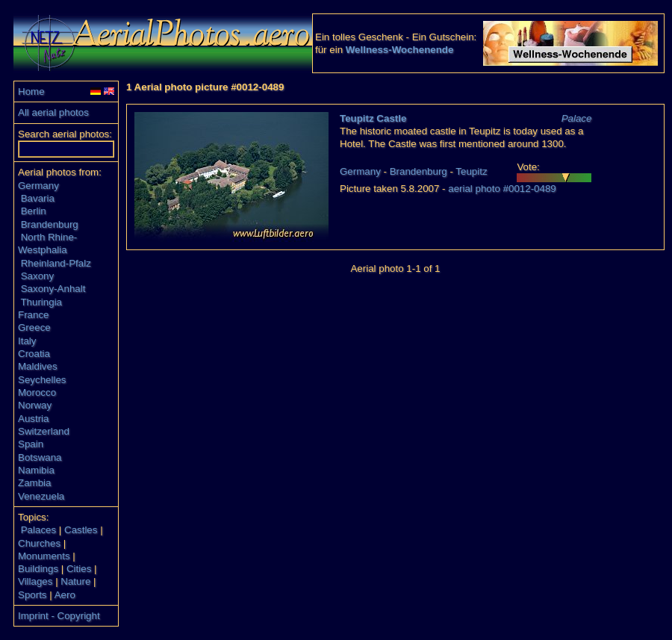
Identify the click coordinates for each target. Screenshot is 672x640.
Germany (38, 186)
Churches (39, 543)
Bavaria (38, 198)
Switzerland (44, 431)
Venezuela (41, 496)
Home (31, 91)
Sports (32, 595)
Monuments (44, 556)
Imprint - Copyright (59, 616)
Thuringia (41, 302)
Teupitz (471, 171)
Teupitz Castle (373, 118)
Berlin (34, 211)
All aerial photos (53, 112)
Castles (81, 530)
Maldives (38, 366)
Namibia (36, 470)
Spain (31, 444)
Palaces (38, 530)
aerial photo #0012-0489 (502, 189)
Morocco (37, 392)
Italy (27, 341)
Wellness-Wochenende (400, 50)
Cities (79, 569)
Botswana (40, 457)
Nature (75, 581)
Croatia (34, 354)
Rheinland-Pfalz (56, 263)
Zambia (34, 483)
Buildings (38, 569)
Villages (35, 581)
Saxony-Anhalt (53, 289)
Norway (35, 405)
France (33, 315)
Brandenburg (50, 224)
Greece (34, 327)
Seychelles (42, 380)
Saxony (37, 276)
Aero (65, 595)
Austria (33, 419)
